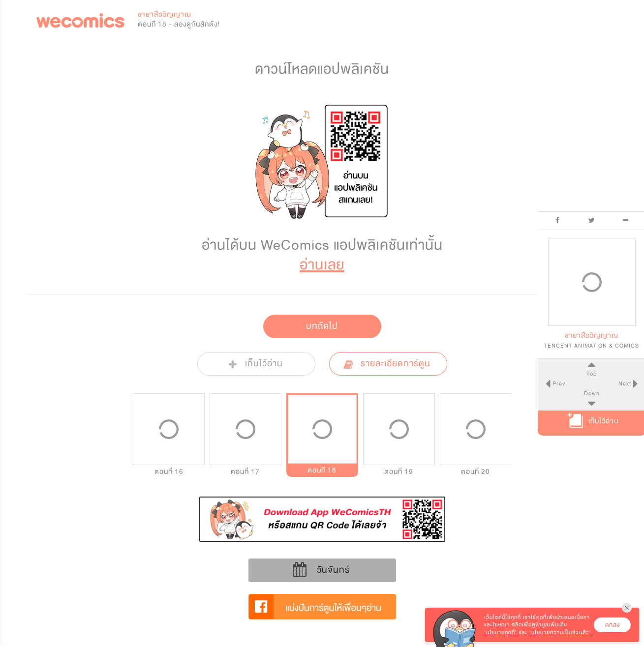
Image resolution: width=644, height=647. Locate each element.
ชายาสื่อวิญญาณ (165, 15)
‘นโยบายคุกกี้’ (501, 632)
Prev (556, 383)
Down (590, 393)
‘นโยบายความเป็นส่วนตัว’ (560, 632)
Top (590, 374)
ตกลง (613, 625)
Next (624, 383)
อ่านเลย (322, 265)
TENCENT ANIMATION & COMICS (590, 346)
